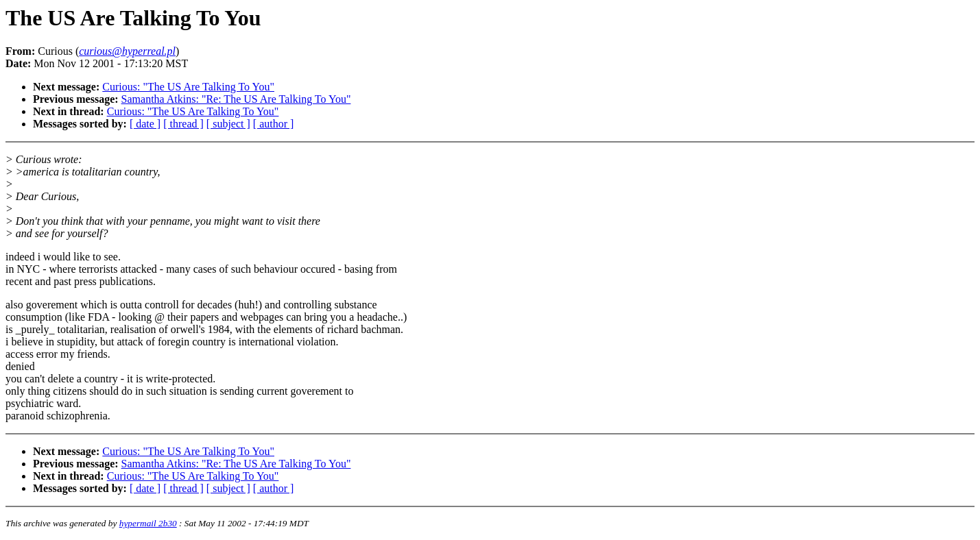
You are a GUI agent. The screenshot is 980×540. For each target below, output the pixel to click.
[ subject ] (228, 124)
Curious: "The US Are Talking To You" (188, 87)
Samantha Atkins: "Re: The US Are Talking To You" (236, 99)
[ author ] (274, 124)
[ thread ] (183, 124)
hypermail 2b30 (148, 523)
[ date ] (145, 124)
